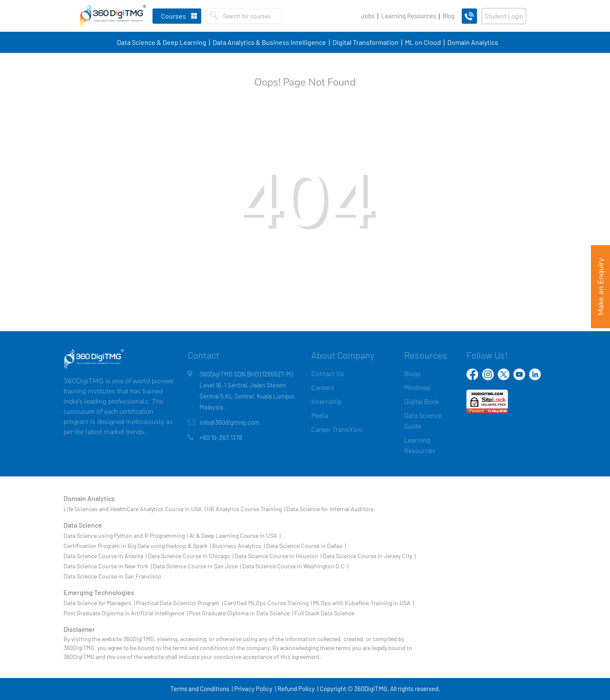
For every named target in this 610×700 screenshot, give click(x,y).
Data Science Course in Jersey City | (369, 556)
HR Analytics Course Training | (246, 509)
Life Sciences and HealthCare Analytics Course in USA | (134, 509)
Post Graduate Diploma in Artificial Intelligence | (126, 613)
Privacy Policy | (255, 689)
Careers (323, 387)
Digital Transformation (366, 42)
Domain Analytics (473, 42)
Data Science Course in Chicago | (191, 556)
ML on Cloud (423, 42)
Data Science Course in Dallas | (306, 546)
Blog (449, 16)
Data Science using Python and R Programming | (126, 535)
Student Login (504, 16)
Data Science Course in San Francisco (112, 576)
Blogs (412, 373)
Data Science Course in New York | (108, 566)
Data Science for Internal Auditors (330, 509)
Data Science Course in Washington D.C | (295, 566)
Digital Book (422, 401)
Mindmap (417, 387)
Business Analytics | (238, 546)
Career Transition (337, 429)
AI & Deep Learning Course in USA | (235, 535)
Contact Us (328, 373)
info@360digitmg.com (229, 422)
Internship (327, 401)
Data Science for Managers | (99, 603)
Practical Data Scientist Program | (179, 603)
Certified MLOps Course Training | (268, 603)
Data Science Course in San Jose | (197, 566)
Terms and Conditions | (201, 689)
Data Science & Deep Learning (162, 42)
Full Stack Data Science (324, 613)
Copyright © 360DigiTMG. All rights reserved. (380, 689)
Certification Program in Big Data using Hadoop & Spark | (137, 546)
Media (320, 415)
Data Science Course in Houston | (278, 556)
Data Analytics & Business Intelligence (269, 42)
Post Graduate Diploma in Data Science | (241, 613)
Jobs (368, 16)
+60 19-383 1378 (221, 437)
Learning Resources (409, 16)
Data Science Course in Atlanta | (105, 556)
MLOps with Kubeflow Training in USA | (363, 603)
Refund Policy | (298, 689)
